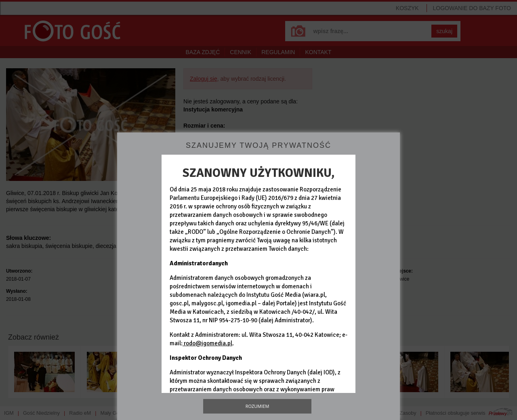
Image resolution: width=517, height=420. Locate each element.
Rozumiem (257, 406)
